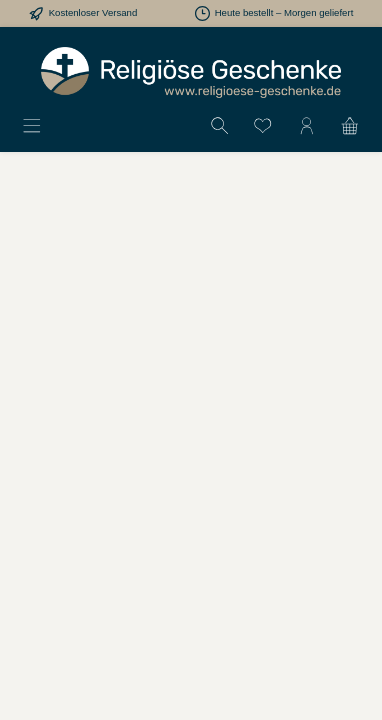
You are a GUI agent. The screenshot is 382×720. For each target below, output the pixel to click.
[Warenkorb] (350, 125)
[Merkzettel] (263, 125)
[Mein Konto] (307, 125)
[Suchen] (220, 125)
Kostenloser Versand (93, 12)
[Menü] (32, 125)
